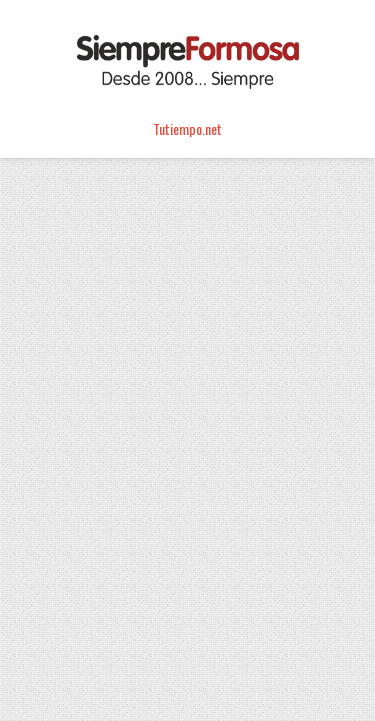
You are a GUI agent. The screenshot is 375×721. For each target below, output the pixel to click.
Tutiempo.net (187, 128)
